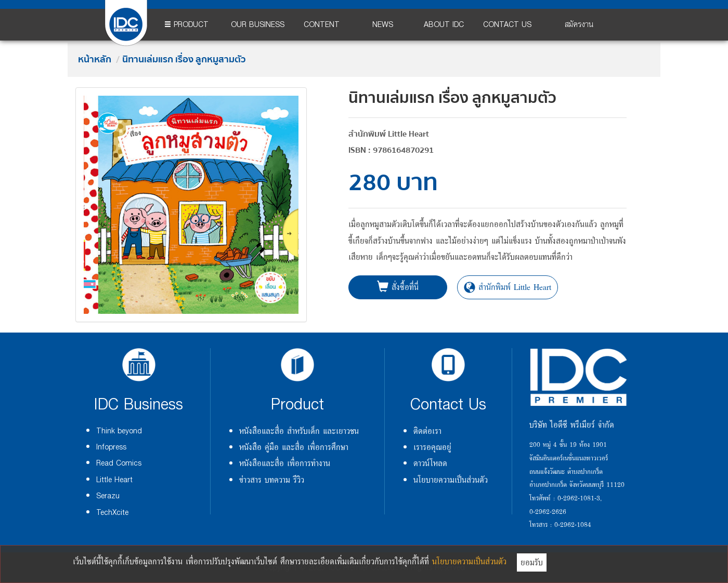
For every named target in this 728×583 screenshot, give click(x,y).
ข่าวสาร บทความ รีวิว (272, 480)
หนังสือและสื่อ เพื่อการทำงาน (285, 463)
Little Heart (114, 480)
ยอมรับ (532, 562)
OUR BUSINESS (258, 25)
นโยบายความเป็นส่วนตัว (451, 480)
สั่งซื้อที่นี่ (398, 287)
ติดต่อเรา (427, 431)
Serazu (108, 496)
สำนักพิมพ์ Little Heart (508, 287)
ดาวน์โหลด (430, 463)
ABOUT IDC (444, 25)
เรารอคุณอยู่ (432, 447)
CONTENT (322, 25)
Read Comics (119, 463)
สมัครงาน (579, 25)
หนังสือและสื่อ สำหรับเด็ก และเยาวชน (299, 431)
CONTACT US (507, 25)
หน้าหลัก (95, 60)
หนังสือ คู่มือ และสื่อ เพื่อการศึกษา (294, 447)
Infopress (111, 447)
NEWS (383, 25)
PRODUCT (186, 25)
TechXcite (112, 513)
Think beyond (119, 431)
